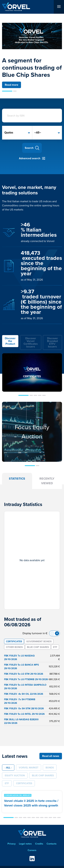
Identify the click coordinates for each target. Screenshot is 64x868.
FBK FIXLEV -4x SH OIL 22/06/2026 (24, 694)
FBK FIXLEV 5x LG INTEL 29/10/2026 (24, 714)
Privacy (12, 844)
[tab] (10, 342)
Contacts (52, 844)
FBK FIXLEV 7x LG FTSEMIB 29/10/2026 (26, 679)
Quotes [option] (9, 133)
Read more (12, 85)
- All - (8, 768)
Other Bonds (14, 647)
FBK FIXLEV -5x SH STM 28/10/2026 (24, 708)
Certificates (14, 641)
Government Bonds (39, 641)
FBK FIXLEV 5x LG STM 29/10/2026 (24, 674)
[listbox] (17, 133)
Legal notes (25, 844)
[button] (7, 91)
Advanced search (30, 158)
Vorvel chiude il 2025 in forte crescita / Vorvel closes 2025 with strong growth (31, 803)
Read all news (51, 756)
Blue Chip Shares (38, 647)
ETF (55, 647)
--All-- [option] (38, 133)
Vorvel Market (29, 768)
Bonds (50, 768)
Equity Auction (15, 775)
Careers (32, 850)
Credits (39, 844)
